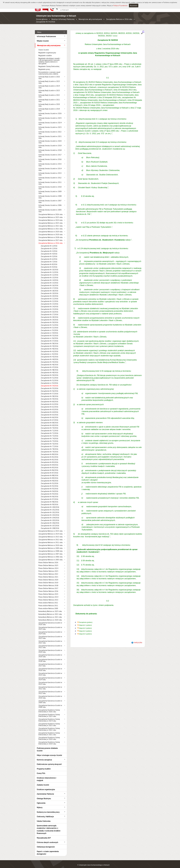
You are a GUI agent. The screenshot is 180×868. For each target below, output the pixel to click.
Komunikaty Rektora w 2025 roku (50, 609)
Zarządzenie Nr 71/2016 (49, 428)
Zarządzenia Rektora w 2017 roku (50, 238)
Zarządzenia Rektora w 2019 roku (51, 232)
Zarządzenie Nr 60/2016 (49, 399)
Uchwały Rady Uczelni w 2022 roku (49, 93)
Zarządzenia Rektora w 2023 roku (51, 220)
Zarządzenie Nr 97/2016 (49, 497)
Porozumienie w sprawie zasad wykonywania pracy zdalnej (49, 70)
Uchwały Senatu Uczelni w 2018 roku (50, 148)
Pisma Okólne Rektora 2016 (48, 589)
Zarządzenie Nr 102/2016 (50, 510)
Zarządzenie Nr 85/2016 (49, 465)
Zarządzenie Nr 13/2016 (49, 275)
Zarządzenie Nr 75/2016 (49, 439)
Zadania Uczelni (43, 782)
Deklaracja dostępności (46, 844)
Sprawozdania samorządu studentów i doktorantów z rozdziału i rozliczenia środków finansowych (49, 827)
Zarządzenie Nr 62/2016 (49, 404)
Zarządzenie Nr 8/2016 (49, 262)
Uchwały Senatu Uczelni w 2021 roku (50, 135)
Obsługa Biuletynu (44, 796)
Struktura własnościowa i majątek (46, 776)
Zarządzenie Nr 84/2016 (49, 462)
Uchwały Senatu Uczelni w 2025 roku (50, 116)
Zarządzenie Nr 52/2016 (49, 378)
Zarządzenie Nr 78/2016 (49, 447)
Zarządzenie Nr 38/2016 (49, 341)
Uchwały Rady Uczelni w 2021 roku (49, 98)
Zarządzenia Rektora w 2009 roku (51, 546)
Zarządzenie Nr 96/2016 (49, 494)
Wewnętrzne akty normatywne (90, 19)
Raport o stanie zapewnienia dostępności (48, 850)
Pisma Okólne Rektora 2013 (48, 597)
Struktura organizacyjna (46, 787)
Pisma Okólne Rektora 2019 (48, 580)
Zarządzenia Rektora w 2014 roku (51, 531)
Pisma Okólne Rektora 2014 (48, 594)
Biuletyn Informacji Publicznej (63, 19)
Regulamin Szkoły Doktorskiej (49, 64)
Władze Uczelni (43, 38)
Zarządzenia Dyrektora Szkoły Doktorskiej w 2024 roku (49, 717)
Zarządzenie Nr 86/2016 (49, 468)
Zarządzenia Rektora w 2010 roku (51, 543)
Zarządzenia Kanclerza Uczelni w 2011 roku (50, 690)
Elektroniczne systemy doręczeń (49, 762)
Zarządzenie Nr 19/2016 (49, 291)
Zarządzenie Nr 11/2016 (49, 270)
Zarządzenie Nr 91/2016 (49, 481)
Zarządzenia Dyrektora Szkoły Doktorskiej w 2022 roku (49, 727)
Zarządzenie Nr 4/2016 (49, 251)
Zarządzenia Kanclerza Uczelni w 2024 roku (50, 630)
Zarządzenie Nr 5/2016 (49, 254)
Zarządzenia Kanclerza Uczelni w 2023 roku (50, 635)
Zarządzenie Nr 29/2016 (49, 317)
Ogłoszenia (41, 800)
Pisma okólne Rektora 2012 (48, 600)
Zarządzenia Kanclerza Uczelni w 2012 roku (50, 685)
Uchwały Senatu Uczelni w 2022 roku (50, 130)
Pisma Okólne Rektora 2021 (48, 574)
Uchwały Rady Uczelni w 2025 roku (49, 80)
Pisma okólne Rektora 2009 (48, 606)
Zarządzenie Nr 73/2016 (49, 433)
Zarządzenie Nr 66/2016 (49, 415)
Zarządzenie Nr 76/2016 (49, 441)
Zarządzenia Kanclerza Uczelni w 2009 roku (50, 699)
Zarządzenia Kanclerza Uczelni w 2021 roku (50, 644)
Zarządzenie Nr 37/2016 (49, 338)
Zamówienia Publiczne (45, 791)
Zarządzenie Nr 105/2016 (50, 518)
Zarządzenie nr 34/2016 (49, 330)
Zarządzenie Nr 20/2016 (49, 293)
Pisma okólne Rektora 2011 (48, 603)
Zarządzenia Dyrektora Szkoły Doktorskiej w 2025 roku (49, 713)
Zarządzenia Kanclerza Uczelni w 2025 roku (50, 626)
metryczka (138, 640)
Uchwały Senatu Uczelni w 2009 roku (50, 190)
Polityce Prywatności (120, 6)
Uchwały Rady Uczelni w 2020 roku (49, 103)
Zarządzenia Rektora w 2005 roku (51, 557)
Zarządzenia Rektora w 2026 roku (51, 212)
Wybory (40, 805)
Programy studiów (44, 766)
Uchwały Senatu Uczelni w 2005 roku (50, 208)
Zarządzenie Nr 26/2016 (49, 309)
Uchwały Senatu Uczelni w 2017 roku (50, 153)
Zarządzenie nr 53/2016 (49, 381)
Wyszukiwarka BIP (44, 835)
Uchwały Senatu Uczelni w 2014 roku (50, 167)
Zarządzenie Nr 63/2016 (49, 407)
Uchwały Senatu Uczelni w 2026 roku (50, 112)
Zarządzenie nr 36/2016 (49, 336)
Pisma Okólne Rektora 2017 (48, 586)
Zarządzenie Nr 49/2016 (49, 370)
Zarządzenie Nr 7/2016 (49, 259)
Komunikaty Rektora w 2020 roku (50, 617)
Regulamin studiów (45, 53)
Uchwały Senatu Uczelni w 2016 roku (50, 158)
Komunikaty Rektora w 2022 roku (50, 612)
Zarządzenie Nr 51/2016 (49, 375)
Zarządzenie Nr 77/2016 (49, 444)
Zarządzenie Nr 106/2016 (50, 520)
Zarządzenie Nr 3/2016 (49, 249)
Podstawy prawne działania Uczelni (47, 747)
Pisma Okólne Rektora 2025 (48, 563)
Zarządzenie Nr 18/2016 (49, 288)
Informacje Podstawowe (46, 34)
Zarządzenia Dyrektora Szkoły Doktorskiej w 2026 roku (49, 708)
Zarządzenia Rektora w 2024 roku (51, 218)
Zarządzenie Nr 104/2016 (50, 515)
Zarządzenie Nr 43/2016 (49, 354)
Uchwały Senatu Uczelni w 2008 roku (50, 194)
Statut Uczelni (44, 47)
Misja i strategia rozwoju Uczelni (49, 753)
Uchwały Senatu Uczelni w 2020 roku (50, 139)
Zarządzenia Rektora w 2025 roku (51, 215)
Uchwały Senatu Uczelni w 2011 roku (50, 181)
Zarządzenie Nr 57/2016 (49, 391)
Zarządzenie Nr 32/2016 (49, 325)
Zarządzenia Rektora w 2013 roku (51, 534)
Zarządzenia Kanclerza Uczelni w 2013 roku (50, 681)
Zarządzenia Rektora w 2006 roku (51, 554)
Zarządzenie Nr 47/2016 (49, 365)
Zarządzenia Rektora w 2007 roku (50, 551)
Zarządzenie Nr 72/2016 (49, 431)
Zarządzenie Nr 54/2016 (46, 22)
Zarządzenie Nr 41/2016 (49, 349)
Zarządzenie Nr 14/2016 (49, 278)
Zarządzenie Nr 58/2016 (49, 394)
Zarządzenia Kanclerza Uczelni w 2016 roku (50, 667)
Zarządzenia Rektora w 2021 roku (51, 226)
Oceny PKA (41, 771)
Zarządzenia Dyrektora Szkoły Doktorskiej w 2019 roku (49, 740)
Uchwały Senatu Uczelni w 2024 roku (50, 121)
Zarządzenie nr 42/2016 (49, 352)
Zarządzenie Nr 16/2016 (49, 283)
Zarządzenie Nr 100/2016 (50, 505)
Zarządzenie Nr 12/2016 (49, 272)
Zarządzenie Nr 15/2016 (49, 280)
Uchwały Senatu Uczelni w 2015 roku (50, 162)
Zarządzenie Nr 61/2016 (49, 402)
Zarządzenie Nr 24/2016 (49, 304)
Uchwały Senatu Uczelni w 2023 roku (50, 126)
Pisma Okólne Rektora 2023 (48, 569)
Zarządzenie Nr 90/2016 (49, 478)
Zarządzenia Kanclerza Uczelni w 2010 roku (50, 695)
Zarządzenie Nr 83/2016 (49, 460)
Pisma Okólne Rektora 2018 (48, 583)
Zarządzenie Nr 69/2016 (49, 423)
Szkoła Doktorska (44, 818)
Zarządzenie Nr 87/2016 (49, 470)
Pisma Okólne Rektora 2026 (48, 560)
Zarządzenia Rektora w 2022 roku (51, 223)
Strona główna (42, 19)
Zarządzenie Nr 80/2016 (49, 452)
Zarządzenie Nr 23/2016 (49, 301)
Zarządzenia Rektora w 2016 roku (119, 19)
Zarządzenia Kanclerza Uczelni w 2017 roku (50, 662)
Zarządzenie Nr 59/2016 (49, 396)
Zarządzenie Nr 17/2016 (49, 286)
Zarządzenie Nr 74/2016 (49, 436)
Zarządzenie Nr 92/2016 (49, 483)
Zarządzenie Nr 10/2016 (49, 267)
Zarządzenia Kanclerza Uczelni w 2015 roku (50, 672)
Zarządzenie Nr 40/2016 (49, 346)
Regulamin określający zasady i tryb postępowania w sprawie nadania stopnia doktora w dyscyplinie (49, 58)
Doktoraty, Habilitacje (45, 814)
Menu (39, 29)
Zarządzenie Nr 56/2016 (49, 388)
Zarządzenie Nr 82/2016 (49, 457)
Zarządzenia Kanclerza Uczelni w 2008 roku (50, 704)
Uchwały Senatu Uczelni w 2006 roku (50, 204)
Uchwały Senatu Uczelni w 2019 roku (50, 144)
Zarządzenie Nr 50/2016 (49, 373)
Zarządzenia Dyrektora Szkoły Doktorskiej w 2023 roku (49, 722)
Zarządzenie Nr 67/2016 (49, 417)
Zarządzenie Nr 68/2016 (49, 420)
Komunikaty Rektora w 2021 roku (50, 614)
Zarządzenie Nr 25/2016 (49, 307)
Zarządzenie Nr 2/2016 (49, 246)
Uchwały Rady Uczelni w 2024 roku (49, 84)
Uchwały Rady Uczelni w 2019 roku (49, 107)
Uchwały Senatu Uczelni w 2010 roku (50, 185)
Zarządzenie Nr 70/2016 (49, 425)
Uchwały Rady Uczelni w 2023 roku (49, 89)
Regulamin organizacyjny (47, 50)
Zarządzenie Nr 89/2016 (49, 476)
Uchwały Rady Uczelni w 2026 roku (49, 75)
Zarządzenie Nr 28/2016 (49, 315)
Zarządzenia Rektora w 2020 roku (51, 229)
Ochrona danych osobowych (47, 840)
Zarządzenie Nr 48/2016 (49, 367)
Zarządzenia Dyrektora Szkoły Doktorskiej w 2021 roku (49, 731)
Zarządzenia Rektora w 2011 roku (51, 540)
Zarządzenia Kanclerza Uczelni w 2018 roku (50, 658)
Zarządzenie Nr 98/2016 (49, 499)
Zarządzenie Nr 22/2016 (49, 299)
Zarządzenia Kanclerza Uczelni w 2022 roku (50, 639)
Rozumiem (134, 6)
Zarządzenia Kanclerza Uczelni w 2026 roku (50, 621)
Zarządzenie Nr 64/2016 (49, 410)
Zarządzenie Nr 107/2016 (50, 523)
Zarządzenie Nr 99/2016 (49, 502)
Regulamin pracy (44, 67)
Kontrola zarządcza (44, 757)
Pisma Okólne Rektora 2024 (48, 566)
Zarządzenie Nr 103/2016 (50, 512)
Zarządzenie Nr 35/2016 (49, 333)
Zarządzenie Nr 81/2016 (49, 454)
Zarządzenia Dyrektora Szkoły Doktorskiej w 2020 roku (49, 736)
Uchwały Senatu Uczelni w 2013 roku (50, 171)
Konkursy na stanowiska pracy (48, 809)
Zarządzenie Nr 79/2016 (49, 449)
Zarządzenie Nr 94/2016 (49, 489)
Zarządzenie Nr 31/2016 (49, 322)
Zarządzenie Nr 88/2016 (49, 473)
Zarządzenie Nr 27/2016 (49, 312)
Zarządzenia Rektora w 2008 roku (51, 549)
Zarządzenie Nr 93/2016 (49, 486)
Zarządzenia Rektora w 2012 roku (51, 537)
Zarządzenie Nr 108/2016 (50, 526)
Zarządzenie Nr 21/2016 (49, 296)
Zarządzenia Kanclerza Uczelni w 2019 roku (50, 653)
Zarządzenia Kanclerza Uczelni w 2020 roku (50, 649)
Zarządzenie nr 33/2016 (49, 328)
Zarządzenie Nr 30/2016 (49, 320)
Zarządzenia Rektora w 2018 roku (51, 235)
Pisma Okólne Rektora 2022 (48, 571)
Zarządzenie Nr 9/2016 (49, 264)
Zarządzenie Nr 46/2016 (49, 362)
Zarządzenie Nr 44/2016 (49, 357)
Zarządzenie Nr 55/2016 (49, 386)
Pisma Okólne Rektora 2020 (48, 577)
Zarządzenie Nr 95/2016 (49, 491)
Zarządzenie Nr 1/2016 (49, 243)
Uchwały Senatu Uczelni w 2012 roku (50, 176)
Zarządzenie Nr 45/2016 (49, 359)
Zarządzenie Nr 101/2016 (50, 507)
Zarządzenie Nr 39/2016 (49, 344)
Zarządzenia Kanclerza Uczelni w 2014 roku (50, 676)
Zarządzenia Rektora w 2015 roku (51, 528)
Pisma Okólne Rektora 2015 (48, 592)
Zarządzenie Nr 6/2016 (49, 256)
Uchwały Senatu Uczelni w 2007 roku (50, 199)
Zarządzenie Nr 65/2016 (49, 412)
